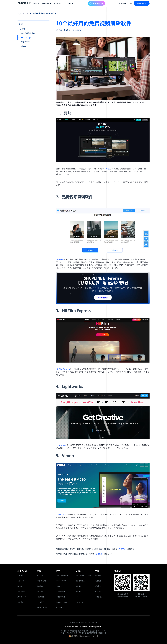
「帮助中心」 (122, 549)
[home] (25, 3)
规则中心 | (92, 627)
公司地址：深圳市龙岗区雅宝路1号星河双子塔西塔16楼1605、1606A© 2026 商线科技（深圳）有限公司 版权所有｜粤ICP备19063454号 (84, 632)
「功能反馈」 (99, 554)
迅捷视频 (60, 259)
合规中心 (99, 627)
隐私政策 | (76, 627)
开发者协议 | (84, 627)
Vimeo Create (62, 514)
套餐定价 (122, 3)
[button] (36, 3)
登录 (130, 3)
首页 (19, 13)
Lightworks (61, 445)
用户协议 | (69, 627)
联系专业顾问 (103, 297)
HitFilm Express (63, 369)
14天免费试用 (142, 3)
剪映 (108, 169)
